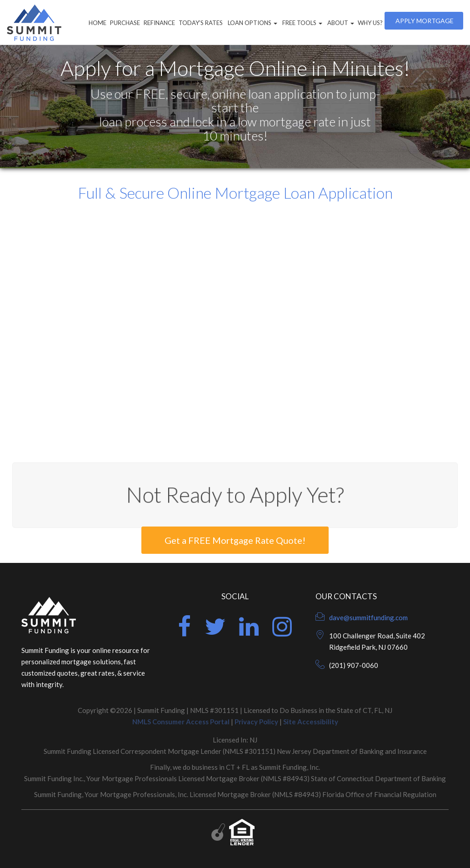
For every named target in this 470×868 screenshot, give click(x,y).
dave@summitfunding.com (368, 617)
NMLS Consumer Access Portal (181, 722)
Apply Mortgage (424, 21)
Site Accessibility (311, 722)
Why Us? (370, 23)
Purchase (125, 23)
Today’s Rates (201, 23)
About (340, 23)
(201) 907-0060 (354, 665)
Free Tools (302, 23)
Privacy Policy (256, 722)
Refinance (159, 23)
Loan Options (252, 23)
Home (97, 23)
